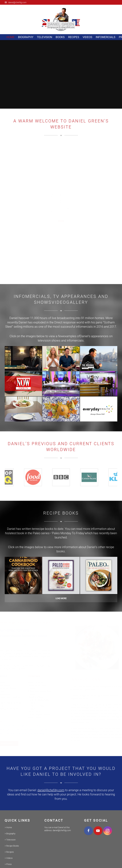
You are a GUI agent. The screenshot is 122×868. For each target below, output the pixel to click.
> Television (10, 840)
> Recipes (9, 852)
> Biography (10, 834)
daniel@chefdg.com (17, 2)
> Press (8, 864)
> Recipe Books (12, 846)
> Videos (9, 858)
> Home (8, 827)
